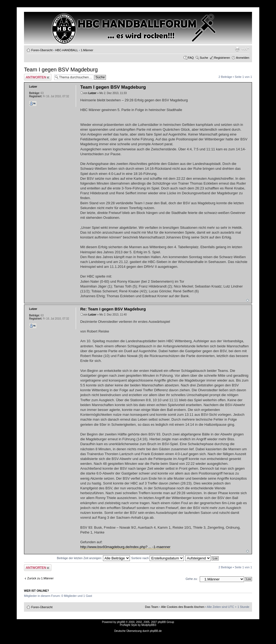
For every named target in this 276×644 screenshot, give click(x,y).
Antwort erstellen (38, 77)
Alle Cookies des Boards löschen (183, 607)
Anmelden (243, 58)
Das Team (152, 607)
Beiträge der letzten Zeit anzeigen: (93, 558)
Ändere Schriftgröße (245, 49)
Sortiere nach (158, 558)
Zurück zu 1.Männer (40, 578)
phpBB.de (156, 631)
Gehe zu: (192, 579)
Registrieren (222, 58)
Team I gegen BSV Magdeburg (61, 70)
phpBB (121, 622)
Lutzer (92, 93)
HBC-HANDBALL (67, 50)
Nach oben (248, 300)
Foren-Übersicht (42, 50)
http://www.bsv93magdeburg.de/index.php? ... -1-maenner (125, 547)
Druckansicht (237, 49)
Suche (204, 58)
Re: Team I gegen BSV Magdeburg (113, 309)
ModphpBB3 (149, 625)
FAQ (191, 58)
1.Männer (87, 50)
